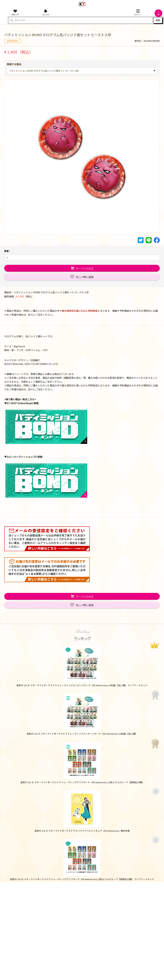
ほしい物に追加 (85, 277)
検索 (158, 20)
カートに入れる (85, 268)
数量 (6, 251)
